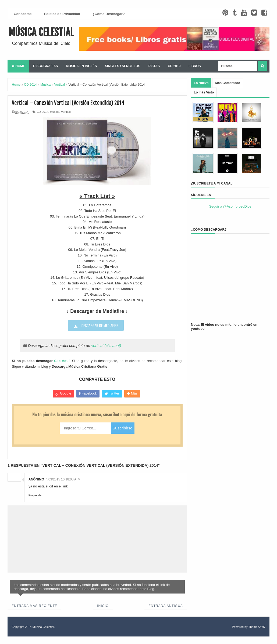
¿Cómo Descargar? (109, 14)
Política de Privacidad (62, 14)
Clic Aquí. (62, 361)
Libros (195, 66)
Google (63, 393)
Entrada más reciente (34, 606)
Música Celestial (41, 32)
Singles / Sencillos (122, 66)
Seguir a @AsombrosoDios (230, 206)
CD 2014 (42, 112)
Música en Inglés (81, 66)
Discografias (45, 66)
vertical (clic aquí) (106, 346)
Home (18, 66)
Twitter (112, 393)
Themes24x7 (257, 627)
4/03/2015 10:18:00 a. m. (63, 479)
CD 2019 (174, 66)
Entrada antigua (166, 606)
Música (55, 112)
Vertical (66, 112)
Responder (35, 495)
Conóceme (23, 14)
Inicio (103, 606)
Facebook (88, 393)
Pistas (154, 66)
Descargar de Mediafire (99, 325)
